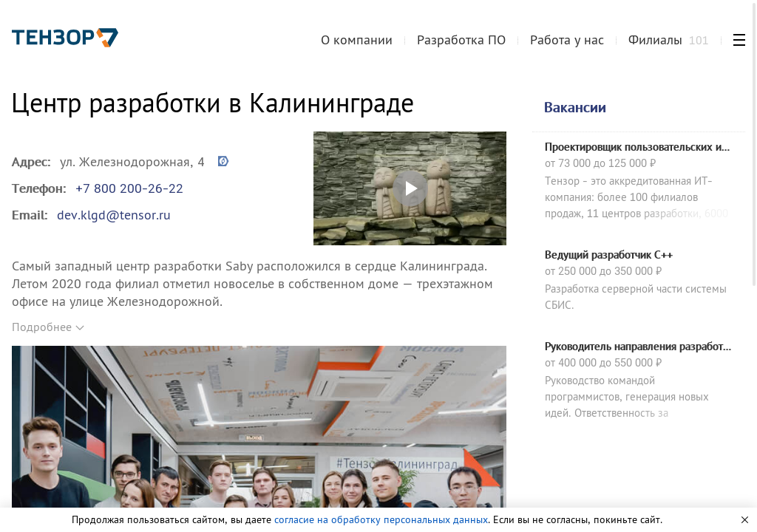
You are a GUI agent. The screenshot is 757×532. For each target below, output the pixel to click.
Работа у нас (567, 40)
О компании (357, 40)
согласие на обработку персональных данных (381, 519)
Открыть (410, 188)
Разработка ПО (461, 40)
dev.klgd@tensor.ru (114, 215)
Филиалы (669, 40)
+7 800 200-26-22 (129, 188)
